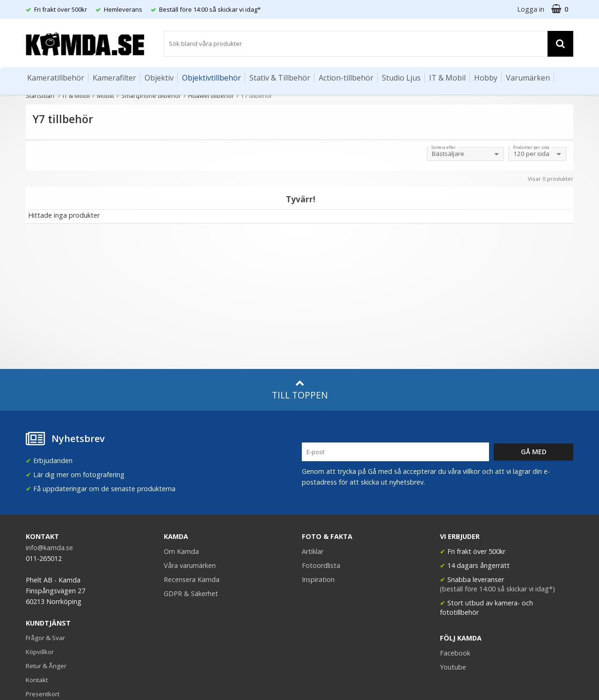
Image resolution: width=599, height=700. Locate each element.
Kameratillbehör (56, 78)
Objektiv (159, 78)
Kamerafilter (114, 78)
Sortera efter (444, 147)
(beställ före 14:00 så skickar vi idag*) (497, 589)
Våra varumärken (190, 565)
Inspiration (318, 579)
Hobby (486, 78)
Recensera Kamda (192, 579)
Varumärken (528, 78)
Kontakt (37, 680)
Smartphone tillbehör (151, 96)
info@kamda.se (49, 548)
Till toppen (300, 390)
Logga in (531, 9)
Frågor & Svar (45, 638)
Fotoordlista (321, 565)
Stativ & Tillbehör (280, 78)
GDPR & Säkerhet (191, 593)
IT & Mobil (447, 78)
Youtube (453, 667)
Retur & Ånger (46, 666)
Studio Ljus (401, 78)
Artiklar (313, 551)
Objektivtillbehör (212, 78)
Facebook (455, 653)
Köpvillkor (40, 652)
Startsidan (40, 96)
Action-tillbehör (346, 78)
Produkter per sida (531, 147)
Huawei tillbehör (211, 96)
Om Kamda (181, 551)
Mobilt (106, 96)
